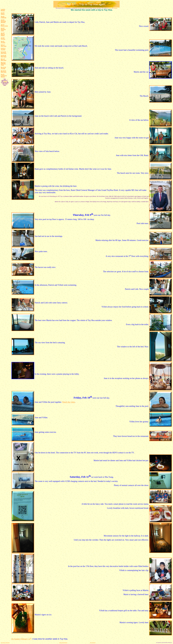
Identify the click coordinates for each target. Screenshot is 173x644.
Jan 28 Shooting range (3, 29)
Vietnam (115, 8)
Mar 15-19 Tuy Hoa (3, 68)
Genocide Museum (3, 22)
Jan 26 (3, 20)
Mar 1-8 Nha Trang (4, 60)
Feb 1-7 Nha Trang (4, 45)
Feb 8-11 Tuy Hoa (3, 49)
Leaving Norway (3, 10)
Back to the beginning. (63, 643)
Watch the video (69, 402)
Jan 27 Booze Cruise (4, 25)
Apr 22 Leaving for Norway (4, 76)
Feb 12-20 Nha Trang (4, 53)
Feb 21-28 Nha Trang (4, 56)
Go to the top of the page (5, 643)
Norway (110, 8)
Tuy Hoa (3, 39)
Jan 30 (3, 38)
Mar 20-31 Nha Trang (4, 71)
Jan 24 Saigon (3, 13)
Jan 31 (3, 41)
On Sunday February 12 (21, 639)
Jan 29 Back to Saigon (3, 34)
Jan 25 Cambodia (4, 17)
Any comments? (93, 643)
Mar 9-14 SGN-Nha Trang (3, 64)
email (5, 82)
